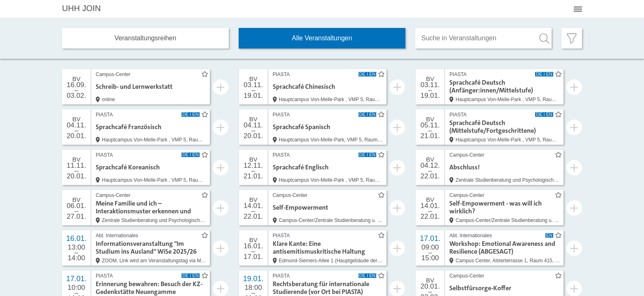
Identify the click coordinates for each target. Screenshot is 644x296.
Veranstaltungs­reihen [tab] (145, 38)
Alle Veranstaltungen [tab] (322, 38)
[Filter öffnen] (572, 38)
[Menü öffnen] (578, 9)
